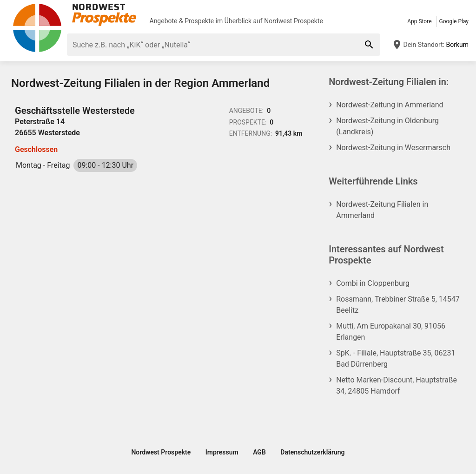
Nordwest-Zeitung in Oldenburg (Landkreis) (387, 126)
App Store (419, 21)
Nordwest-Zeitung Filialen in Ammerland (382, 210)
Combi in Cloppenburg (373, 283)
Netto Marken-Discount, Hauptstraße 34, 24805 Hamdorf (397, 385)
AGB (259, 452)
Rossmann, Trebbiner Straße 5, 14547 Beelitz (398, 305)
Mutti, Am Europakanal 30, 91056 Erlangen (391, 332)
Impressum (222, 452)
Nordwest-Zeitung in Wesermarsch (393, 148)
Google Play (454, 21)
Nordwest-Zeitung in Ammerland (390, 105)
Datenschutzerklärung (312, 452)
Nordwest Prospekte (294, 21)
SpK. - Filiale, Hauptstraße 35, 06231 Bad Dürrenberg (396, 359)
